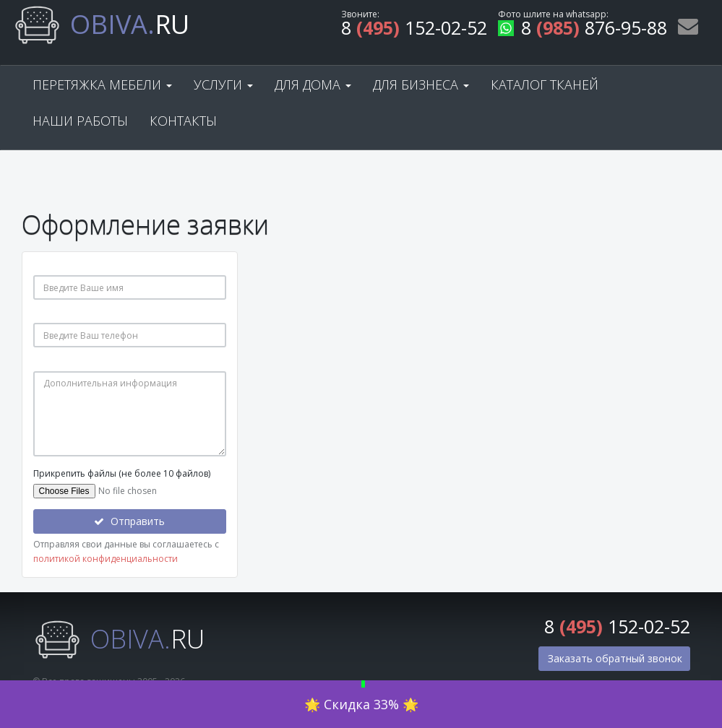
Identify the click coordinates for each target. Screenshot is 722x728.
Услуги (223, 84)
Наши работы (80, 121)
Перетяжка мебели (102, 84)
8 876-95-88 (583, 30)
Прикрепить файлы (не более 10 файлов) (122, 473)
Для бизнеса (421, 84)
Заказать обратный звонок (615, 658)
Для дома (313, 84)
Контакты (183, 121)
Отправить (129, 521)
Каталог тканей (545, 84)
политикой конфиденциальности (106, 559)
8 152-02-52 (414, 30)
